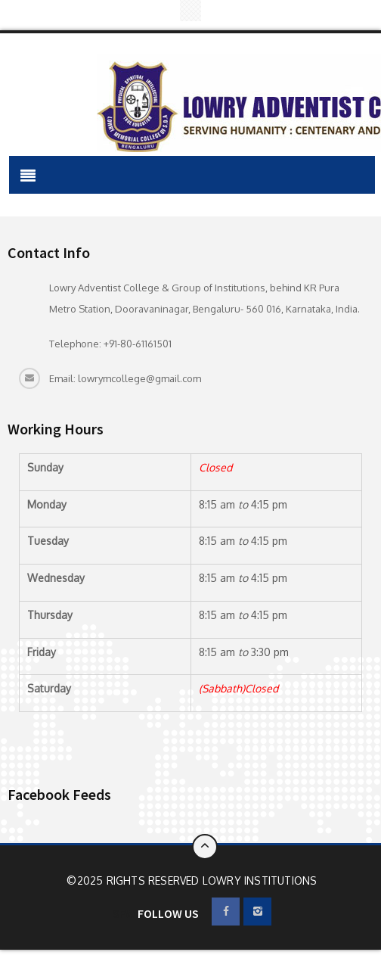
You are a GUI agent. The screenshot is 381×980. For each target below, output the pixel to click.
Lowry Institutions (260, 880)
